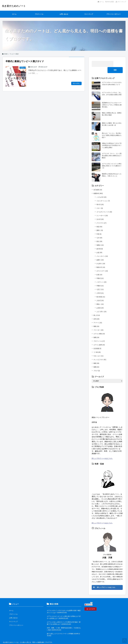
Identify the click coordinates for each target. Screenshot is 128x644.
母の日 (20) (100, 198)
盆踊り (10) (100, 254)
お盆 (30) (99, 246)
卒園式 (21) (100, 280)
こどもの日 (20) (101, 191)
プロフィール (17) (99, 335)
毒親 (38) (96, 357)
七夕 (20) (99, 232)
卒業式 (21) (100, 272)
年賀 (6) (99, 228)
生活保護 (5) (97, 342)
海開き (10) (100, 239)
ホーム (101, 2)
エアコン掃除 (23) (99, 328)
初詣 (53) (99, 220)
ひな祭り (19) (101, 257)
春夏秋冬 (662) (98, 187)
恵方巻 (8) (100, 243)
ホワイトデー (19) (102, 265)
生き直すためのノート (15, 6)
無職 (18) (96, 331)
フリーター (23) (98, 324)
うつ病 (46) (97, 346)
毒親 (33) (96, 320)
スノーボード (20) (102, 209)
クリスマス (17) (101, 217)
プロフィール (39, 14)
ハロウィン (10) (101, 276)
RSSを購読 (110, 2)
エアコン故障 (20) (99, 339)
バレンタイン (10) (102, 250)
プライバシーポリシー (114, 14)
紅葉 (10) (99, 268)
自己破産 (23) (98, 184)
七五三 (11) (100, 283)
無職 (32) (96, 361)
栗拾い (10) (100, 298)
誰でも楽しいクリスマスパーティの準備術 (60, 627)
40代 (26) (96, 313)
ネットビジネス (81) (100, 353)
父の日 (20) (100, 213)
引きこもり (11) (98, 350)
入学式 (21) (100, 287)
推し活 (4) (97, 309)
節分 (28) (99, 235)
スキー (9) (100, 202)
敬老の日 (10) (101, 261)
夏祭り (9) (100, 224)
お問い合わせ (64, 14)
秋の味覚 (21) (101, 291)
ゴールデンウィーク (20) (104, 206)
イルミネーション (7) (103, 195)
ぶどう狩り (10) (101, 305)
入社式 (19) (100, 294)
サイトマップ (121, 2)
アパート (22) (98, 316)
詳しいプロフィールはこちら (102, 452)
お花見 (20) (100, 302)
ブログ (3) (97, 364)
